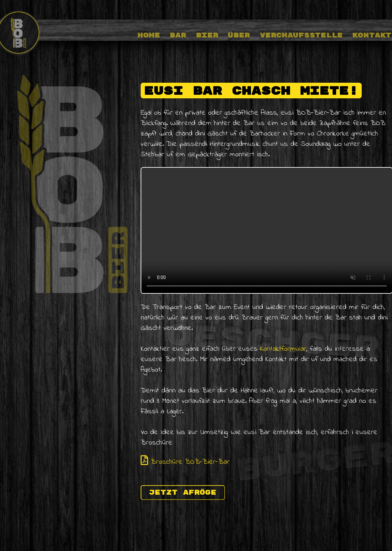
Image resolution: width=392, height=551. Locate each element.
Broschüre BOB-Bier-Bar (185, 462)
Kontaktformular (283, 349)
